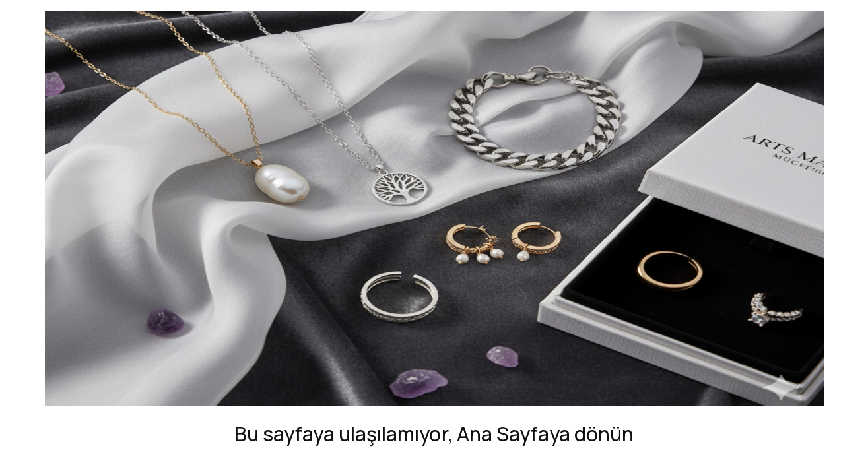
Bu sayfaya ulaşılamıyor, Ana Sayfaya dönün (434, 434)
